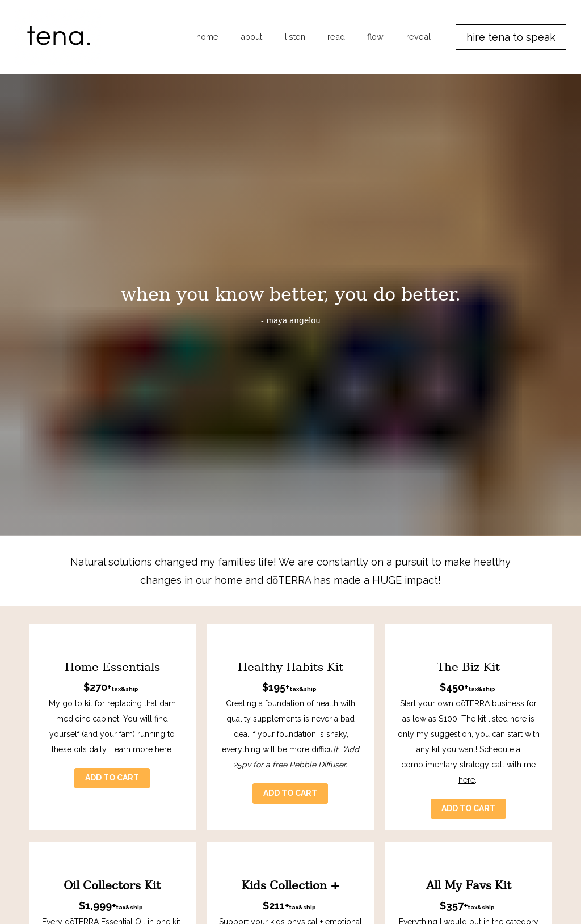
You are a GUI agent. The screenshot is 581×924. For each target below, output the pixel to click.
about (251, 37)
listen (295, 37)
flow (375, 37)
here (467, 677)
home (207, 37)
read (336, 37)
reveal (418, 37)
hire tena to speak (511, 37)
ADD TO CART (112, 674)
